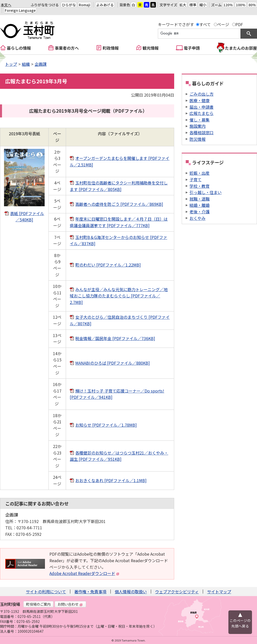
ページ (223, 24)
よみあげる (105, 5)
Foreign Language (20, 10)
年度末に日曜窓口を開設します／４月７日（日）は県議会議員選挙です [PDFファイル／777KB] (119, 222)
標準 (193, 5)
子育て (196, 179)
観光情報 (151, 48)
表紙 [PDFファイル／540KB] (27, 217)
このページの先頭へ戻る (240, 623)
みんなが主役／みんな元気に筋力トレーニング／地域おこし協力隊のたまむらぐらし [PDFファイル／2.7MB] (119, 296)
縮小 (203, 5)
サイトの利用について (46, 592)
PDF (239, 24)
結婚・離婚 (200, 205)
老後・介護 (200, 212)
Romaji (85, 5)
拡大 (183, 5)
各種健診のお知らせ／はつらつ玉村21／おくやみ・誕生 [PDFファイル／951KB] (119, 456)
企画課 (41, 64)
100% (241, 5)
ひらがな (69, 5)
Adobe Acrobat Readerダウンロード (84, 573)
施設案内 (198, 126)
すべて (205, 24)
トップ (11, 64)
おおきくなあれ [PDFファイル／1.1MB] (111, 480)
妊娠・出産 (200, 173)
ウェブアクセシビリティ (177, 592)
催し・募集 (200, 120)
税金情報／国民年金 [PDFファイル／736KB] (115, 338)
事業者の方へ (67, 48)
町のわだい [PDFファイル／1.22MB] (108, 265)
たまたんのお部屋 (241, 48)
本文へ (6, 5)
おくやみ (198, 218)
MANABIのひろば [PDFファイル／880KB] (113, 363)
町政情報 (111, 48)
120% (228, 5)
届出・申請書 (202, 107)
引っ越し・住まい (206, 192)
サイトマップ (219, 592)
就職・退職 (200, 199)
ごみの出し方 (202, 94)
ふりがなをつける (45, 5)
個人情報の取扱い (131, 592)
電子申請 (192, 48)
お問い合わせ (70, 604)
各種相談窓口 (202, 133)
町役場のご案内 (38, 604)
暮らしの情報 (19, 48)
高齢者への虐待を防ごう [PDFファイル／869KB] (119, 204)
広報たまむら (202, 113)
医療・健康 (200, 100)
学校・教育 (200, 186)
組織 (26, 64)
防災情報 (198, 139)
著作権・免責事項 (90, 592)
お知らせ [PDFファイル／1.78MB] (106, 425)
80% (252, 5)
